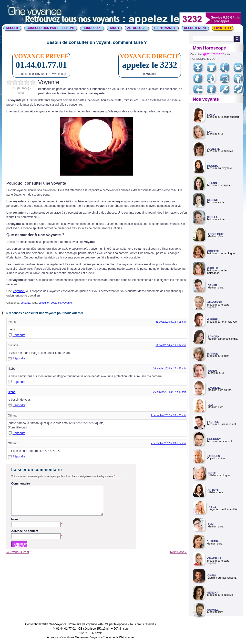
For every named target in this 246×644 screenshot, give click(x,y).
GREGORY (214, 439)
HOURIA (212, 166)
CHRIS (212, 575)
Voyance (19, 291)
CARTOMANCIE (165, 28)
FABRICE (213, 422)
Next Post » (179, 558)
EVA (210, 132)
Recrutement (195, 28)
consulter (44, 303)
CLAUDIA (213, 541)
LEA (210, 405)
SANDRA (213, 337)
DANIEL (213, 285)
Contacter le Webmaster (118, 637)
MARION (213, 354)
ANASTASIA (215, 302)
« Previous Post (18, 558)
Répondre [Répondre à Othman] (19, 433)
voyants (25, 303)
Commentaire (21, 484)
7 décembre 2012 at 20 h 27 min (168, 443)
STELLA (212, 217)
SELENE (213, 200)
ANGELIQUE (216, 234)
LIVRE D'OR (223, 28)
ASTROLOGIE (137, 28)
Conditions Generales (74, 637)
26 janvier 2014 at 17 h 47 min (169, 369)
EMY (211, 524)
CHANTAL (214, 490)
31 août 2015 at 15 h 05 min (171, 322)
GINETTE (213, 251)
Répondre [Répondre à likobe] (19, 382)
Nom (37, 525)
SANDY (213, 371)
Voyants (96, 637)
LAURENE (214, 388)
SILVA (212, 507)
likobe (12, 392)
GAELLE (213, 268)
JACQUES (213, 456)
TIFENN (212, 183)
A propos (53, 637)
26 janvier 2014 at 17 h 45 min (169, 392)
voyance (56, 303)
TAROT (114, 28)
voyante (67, 303)
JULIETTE (214, 149)
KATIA (211, 115)
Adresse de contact (37, 537)
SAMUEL (213, 610)
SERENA (213, 593)
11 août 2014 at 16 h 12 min (171, 345)
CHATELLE (214, 558)
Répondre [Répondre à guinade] (19, 358)
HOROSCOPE (92, 28)
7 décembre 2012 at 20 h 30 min (168, 415)
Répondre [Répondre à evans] (19, 335)
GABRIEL (213, 319)
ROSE (212, 473)
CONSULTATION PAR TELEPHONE (51, 28)
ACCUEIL (12, 28)
